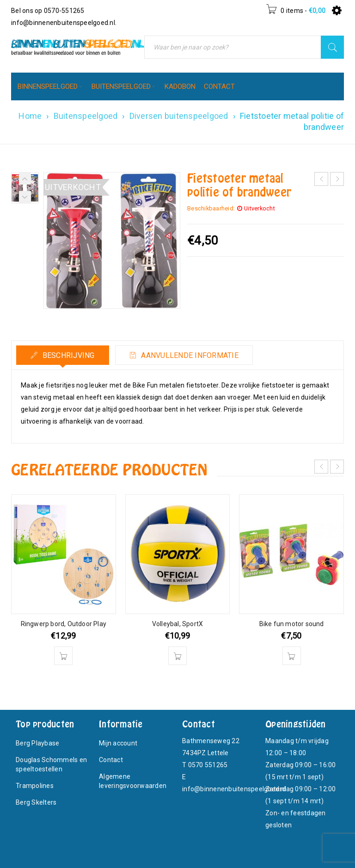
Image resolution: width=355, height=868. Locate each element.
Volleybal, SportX (177, 624)
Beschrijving (67, 355)
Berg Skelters (36, 802)
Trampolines (35, 786)
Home (30, 116)
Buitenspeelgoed (86, 116)
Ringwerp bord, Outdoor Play (64, 624)
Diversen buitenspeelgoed (179, 116)
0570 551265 (208, 765)
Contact (111, 760)
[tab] (63, 355)
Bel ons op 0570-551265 (48, 11)
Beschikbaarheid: (211, 208)
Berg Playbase (37, 743)
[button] (63, 656)
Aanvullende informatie (189, 355)
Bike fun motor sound (292, 624)
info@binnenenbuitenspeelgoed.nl (63, 23)
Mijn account (118, 743)
